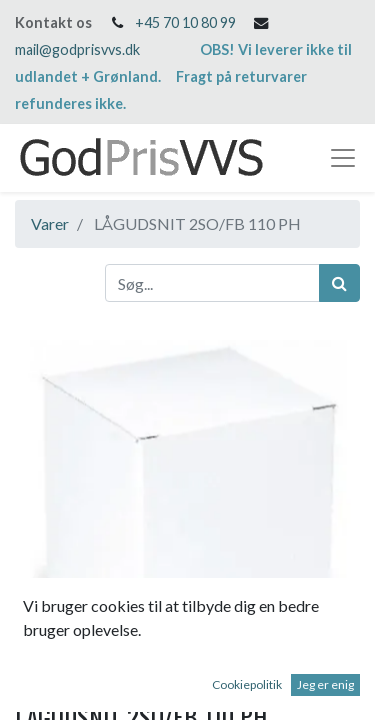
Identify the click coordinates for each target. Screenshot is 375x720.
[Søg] (339, 283)
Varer (50, 223)
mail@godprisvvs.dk (77, 49)
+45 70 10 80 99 (185, 22)
